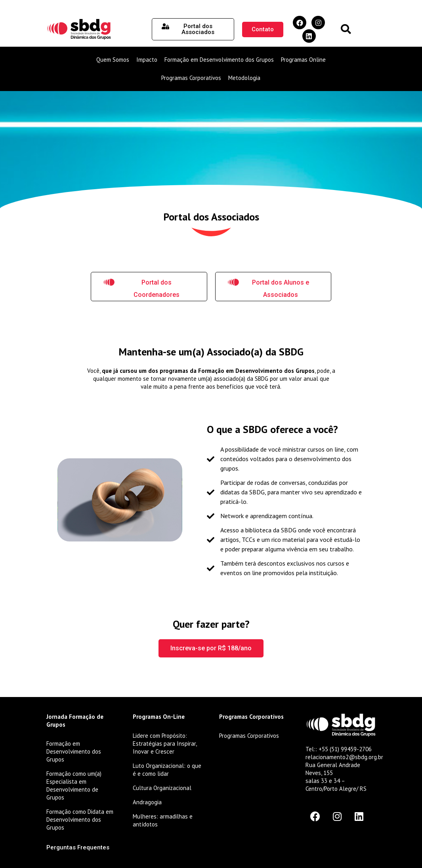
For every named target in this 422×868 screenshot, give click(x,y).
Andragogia (147, 802)
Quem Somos (113, 60)
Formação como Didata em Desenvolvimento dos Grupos (80, 820)
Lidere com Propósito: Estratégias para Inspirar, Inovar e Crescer (165, 744)
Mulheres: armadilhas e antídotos (163, 820)
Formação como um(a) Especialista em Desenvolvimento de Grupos (74, 785)
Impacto (147, 60)
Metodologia (244, 78)
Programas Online (303, 60)
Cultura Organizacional (162, 788)
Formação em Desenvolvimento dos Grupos (219, 60)
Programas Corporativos (191, 78)
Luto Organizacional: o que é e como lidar (167, 770)
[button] (346, 29)
